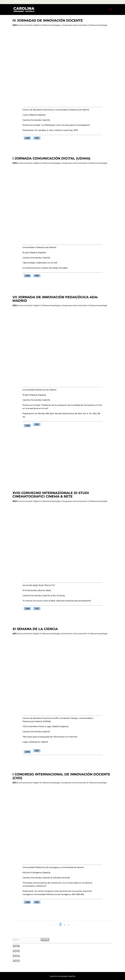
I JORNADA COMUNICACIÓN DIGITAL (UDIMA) (51, 158)
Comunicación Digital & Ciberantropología (39, 25)
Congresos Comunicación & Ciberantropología (84, 25)
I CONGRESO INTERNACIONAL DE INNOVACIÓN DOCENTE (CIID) (61, 776)
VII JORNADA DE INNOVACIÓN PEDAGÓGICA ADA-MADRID (55, 299)
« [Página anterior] (53, 925)
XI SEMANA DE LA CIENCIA (35, 629)
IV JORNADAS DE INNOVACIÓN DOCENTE (48, 20)
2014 (16, 956)
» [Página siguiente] (72, 925)
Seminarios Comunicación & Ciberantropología (84, 634)
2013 (16, 961)
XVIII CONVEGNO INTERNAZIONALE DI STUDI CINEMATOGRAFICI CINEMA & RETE (51, 495)
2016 (16, 946)
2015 (16, 951)
